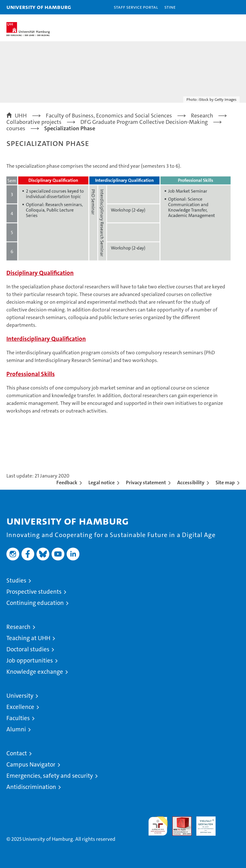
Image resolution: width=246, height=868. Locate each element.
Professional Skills (31, 374)
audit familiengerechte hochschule (158, 826)
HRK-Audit (202, 823)
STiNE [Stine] (170, 7)
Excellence (20, 707)
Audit (178, 820)
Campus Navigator (31, 764)
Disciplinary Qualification (40, 273)
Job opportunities (30, 660)
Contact (17, 753)
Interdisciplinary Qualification (46, 339)
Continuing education (35, 603)
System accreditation (230, 823)
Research (18, 627)
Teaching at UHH (28, 638)
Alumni (16, 729)
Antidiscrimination (31, 787)
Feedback (67, 482)
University (20, 696)
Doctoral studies (28, 649)
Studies (16, 580)
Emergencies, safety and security (50, 776)
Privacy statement (146, 482)
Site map (225, 482)
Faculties (18, 718)
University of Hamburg (39, 7)
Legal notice (102, 482)
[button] (221, 7)
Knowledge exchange (35, 672)
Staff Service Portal (136, 7)
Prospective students (34, 592)
